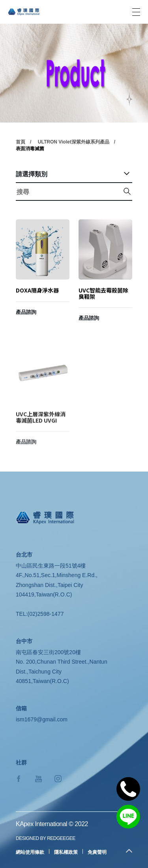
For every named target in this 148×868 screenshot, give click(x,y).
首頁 (21, 143)
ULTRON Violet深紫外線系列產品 (74, 143)
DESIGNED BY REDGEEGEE (46, 838)
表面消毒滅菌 (30, 149)
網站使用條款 (30, 852)
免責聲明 (97, 852)
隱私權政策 (66, 852)
